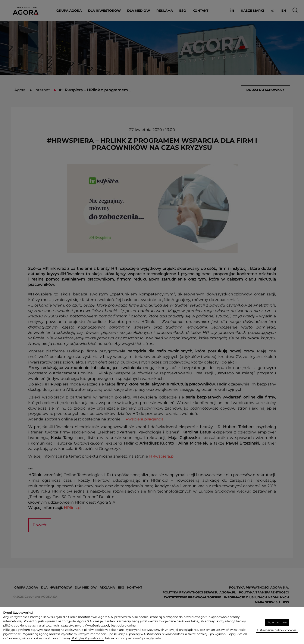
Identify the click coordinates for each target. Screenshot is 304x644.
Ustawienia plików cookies (277, 630)
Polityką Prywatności (87, 638)
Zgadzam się (277, 622)
